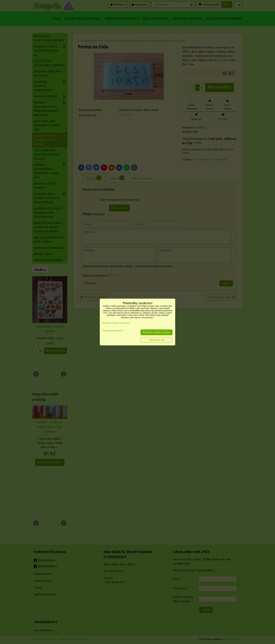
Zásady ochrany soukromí (116, 323)
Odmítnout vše (157, 340)
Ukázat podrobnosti (113, 330)
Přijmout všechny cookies (157, 332)
